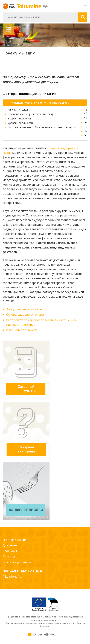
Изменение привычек (21, 330)
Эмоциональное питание (24, 309)
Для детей (10, 545)
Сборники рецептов (17, 562)
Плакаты (9, 556)
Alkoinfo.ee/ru (12, 577)
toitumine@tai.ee (44, 634)
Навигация (8, 29)
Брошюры (10, 551)
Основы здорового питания (26, 315)
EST (86, 6)
